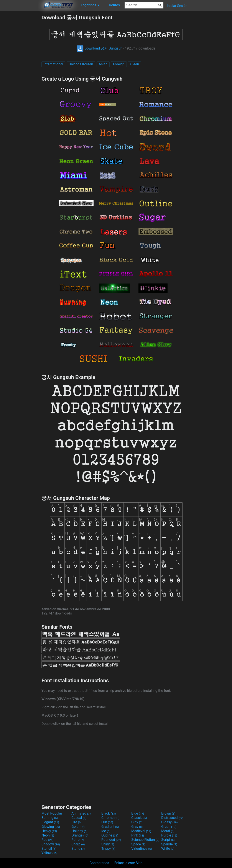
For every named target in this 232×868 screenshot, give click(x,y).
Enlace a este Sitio (128, 863)
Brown (168, 813)
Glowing (51, 827)
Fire (77, 822)
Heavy (49, 831)
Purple (169, 835)
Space (138, 844)
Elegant (50, 822)
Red (47, 840)
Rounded (111, 840)
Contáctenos (99, 863)
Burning (50, 818)
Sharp (78, 844)
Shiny (108, 844)
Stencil (49, 849)
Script (168, 840)
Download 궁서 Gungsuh (100, 48)
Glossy (169, 822)
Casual (79, 818)
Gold (78, 827)
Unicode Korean (81, 64)
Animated (81, 813)
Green (169, 827)
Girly (137, 822)
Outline (110, 835)
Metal (168, 831)
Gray (137, 827)
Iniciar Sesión (177, 6)
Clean (135, 64)
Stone (78, 849)
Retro (78, 840)
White (168, 849)
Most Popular (52, 813)
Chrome (110, 818)
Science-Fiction (145, 840)
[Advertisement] (21, 79)
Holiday (79, 831)
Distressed (172, 818)
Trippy (108, 849)
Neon (48, 835)
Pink (138, 835)
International (53, 64)
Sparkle (169, 844)
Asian (103, 64)
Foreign (119, 64)
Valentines (142, 849)
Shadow (51, 844)
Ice (106, 831)
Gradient (110, 827)
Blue (138, 813)
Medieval (141, 831)
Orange (80, 835)
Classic (139, 818)
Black (109, 813)
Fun (107, 822)
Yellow (49, 853)
